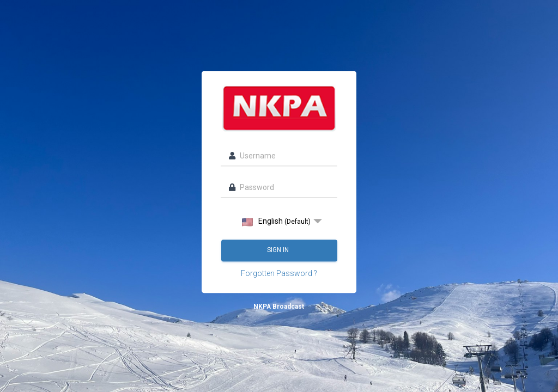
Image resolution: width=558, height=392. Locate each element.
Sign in (279, 250)
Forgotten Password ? (279, 274)
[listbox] (279, 222)
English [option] (276, 222)
